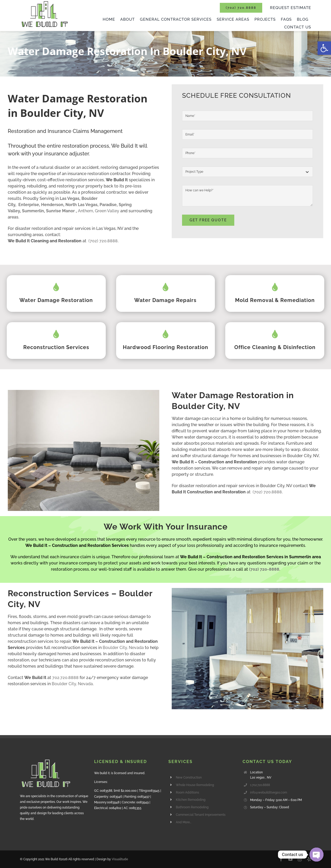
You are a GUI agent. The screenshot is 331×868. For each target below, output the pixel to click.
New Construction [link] (189, 778)
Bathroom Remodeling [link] (192, 807)
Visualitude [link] (120, 859)
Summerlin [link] (33, 211)
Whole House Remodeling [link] (195, 785)
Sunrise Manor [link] (60, 211)
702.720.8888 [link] (65, 678)
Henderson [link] (52, 205)
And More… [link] (184, 822)
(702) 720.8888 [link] (103, 241)
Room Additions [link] (187, 792)
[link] (324, 48)
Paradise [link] (108, 205)
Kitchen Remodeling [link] (191, 800)
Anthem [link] (85, 211)
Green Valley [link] (107, 211)
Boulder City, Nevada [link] (123, 648)
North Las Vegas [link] (81, 205)
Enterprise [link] (29, 205)
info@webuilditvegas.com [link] (269, 792)
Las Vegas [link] (70, 198)
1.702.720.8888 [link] (260, 785)
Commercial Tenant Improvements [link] (201, 815)
